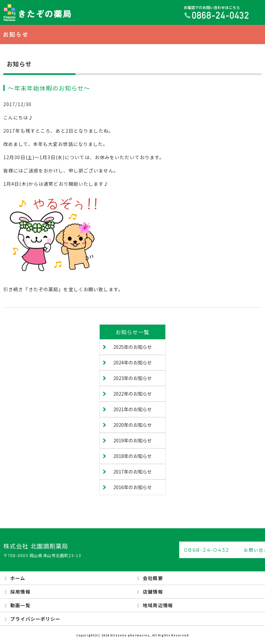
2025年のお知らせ (132, 347)
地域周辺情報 (158, 605)
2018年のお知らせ (132, 456)
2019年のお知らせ (132, 440)
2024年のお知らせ (132, 362)
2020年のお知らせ (132, 425)
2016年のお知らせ (132, 487)
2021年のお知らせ (132, 409)
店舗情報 (153, 592)
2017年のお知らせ (132, 472)
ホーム (18, 578)
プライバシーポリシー (35, 619)
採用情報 (20, 592)
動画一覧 (20, 605)
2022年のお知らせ (132, 394)
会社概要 (153, 578)
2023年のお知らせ (132, 378)
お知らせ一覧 (133, 332)
